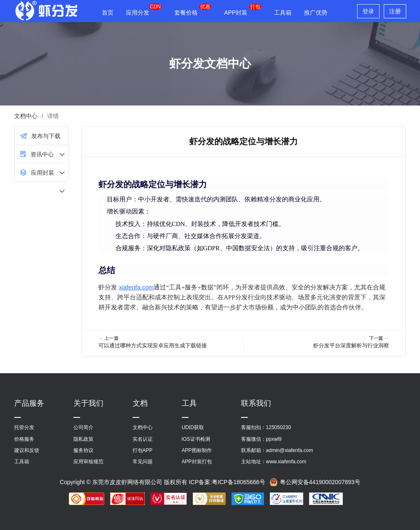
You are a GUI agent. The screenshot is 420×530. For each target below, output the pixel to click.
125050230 (279, 427)
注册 (395, 11)
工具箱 (283, 13)
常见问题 (143, 462)
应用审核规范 (88, 462)
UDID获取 (193, 427)
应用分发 (138, 13)
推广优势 (316, 13)
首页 (108, 13)
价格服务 (24, 439)
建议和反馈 (27, 450)
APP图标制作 (197, 450)
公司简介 (83, 427)
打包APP (143, 450)
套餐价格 (186, 13)
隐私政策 (83, 439)
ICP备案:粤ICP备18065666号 (227, 482)
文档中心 (26, 116)
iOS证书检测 (196, 439)
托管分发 (24, 427)
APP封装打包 (197, 462)
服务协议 (83, 450)
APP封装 (236, 13)
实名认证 (143, 439)
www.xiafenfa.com (286, 462)
